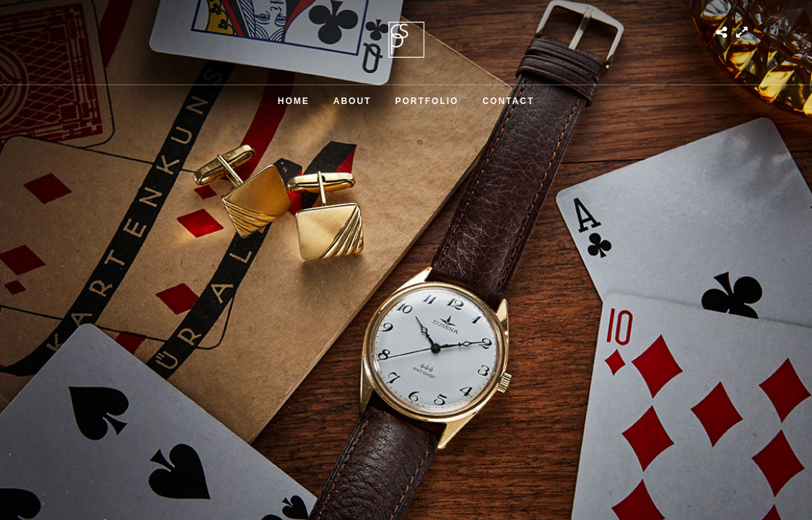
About (353, 101)
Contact (508, 101)
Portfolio (427, 101)
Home (294, 101)
